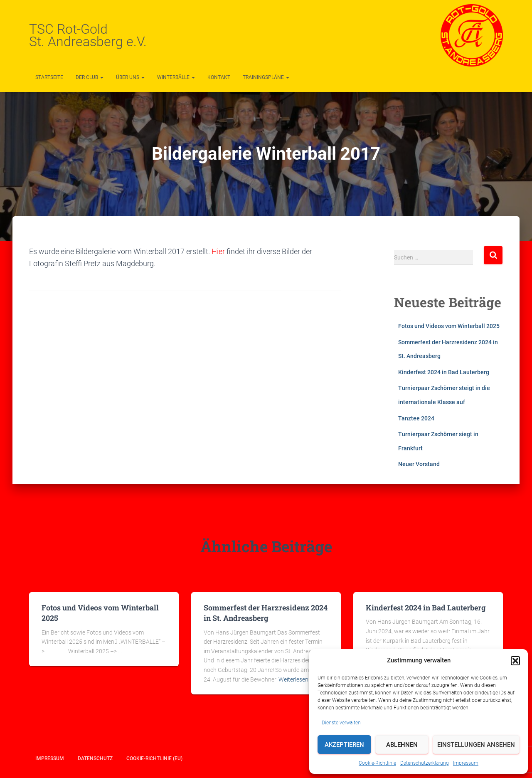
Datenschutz (95, 758)
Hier (219, 251)
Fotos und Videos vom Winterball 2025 (449, 326)
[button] (515, 661)
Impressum (466, 763)
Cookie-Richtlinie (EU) (154, 758)
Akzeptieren (344, 745)
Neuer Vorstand (419, 464)
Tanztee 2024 (416, 418)
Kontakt (219, 77)
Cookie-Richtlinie (377, 763)
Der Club (90, 77)
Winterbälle (176, 77)
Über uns (130, 77)
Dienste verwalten (341, 723)
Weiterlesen (293, 679)
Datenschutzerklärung (425, 763)
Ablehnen (402, 745)
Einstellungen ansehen (476, 745)
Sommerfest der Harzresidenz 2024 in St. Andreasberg (266, 613)
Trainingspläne (266, 77)
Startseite (49, 77)
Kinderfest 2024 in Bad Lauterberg (444, 372)
